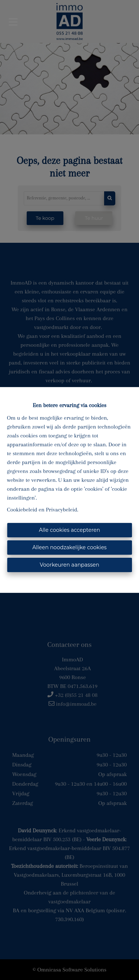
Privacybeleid (62, 510)
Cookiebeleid (22, 510)
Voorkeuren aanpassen (69, 565)
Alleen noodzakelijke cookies (69, 547)
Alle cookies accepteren (69, 530)
